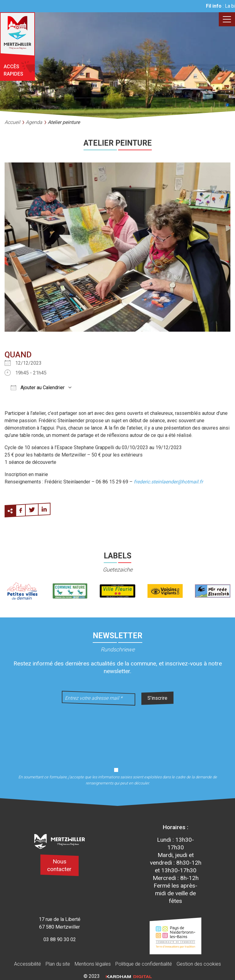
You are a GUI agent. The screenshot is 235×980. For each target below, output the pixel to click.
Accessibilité (28, 964)
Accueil (12, 122)
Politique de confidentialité (144, 964)
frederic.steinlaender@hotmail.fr (168, 482)
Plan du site (58, 964)
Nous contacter (59, 865)
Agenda (34, 122)
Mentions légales (93, 964)
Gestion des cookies (199, 964)
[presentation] (117, 732)
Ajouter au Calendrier (38, 388)
